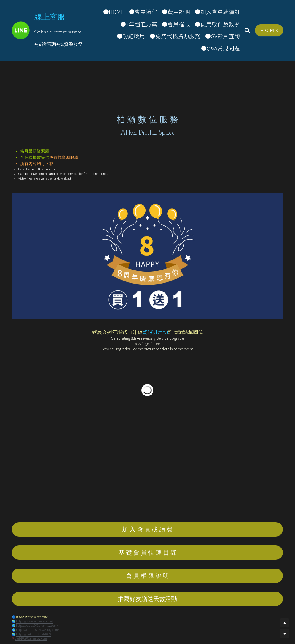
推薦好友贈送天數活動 (147, 599)
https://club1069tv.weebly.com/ (38, 630)
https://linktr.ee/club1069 (33, 634)
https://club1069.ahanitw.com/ (37, 625)
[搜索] (247, 30)
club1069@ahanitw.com (31, 638)
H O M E (269, 30)
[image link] (21, 30)
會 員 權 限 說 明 (147, 576)
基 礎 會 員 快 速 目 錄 (147, 552)
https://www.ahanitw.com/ (35, 621)
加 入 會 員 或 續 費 (147, 529)
